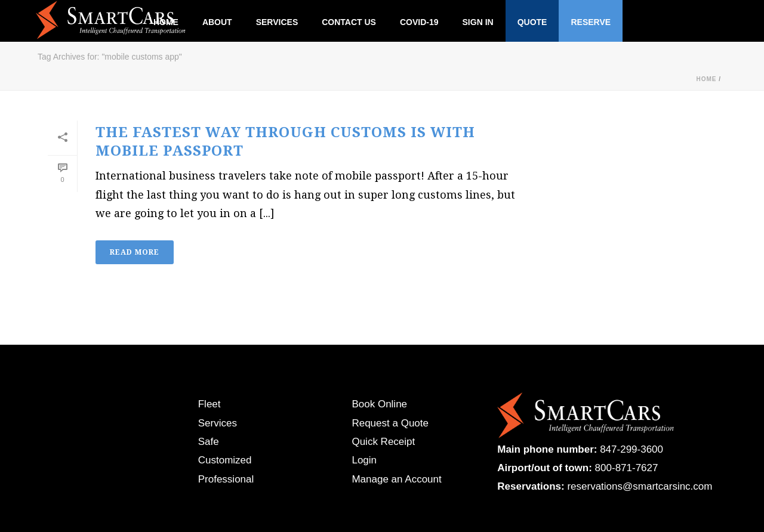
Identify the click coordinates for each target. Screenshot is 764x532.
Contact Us (349, 22)
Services (277, 22)
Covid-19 (419, 22)
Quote (532, 22)
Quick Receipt (383, 442)
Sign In (478, 22)
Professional (226, 479)
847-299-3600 (631, 449)
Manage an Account (396, 479)
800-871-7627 (627, 468)
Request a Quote (390, 423)
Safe (209, 442)
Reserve (591, 22)
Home (706, 79)
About (217, 22)
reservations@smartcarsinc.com (640, 486)
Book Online (379, 404)
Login (364, 460)
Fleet (210, 404)
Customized (225, 460)
